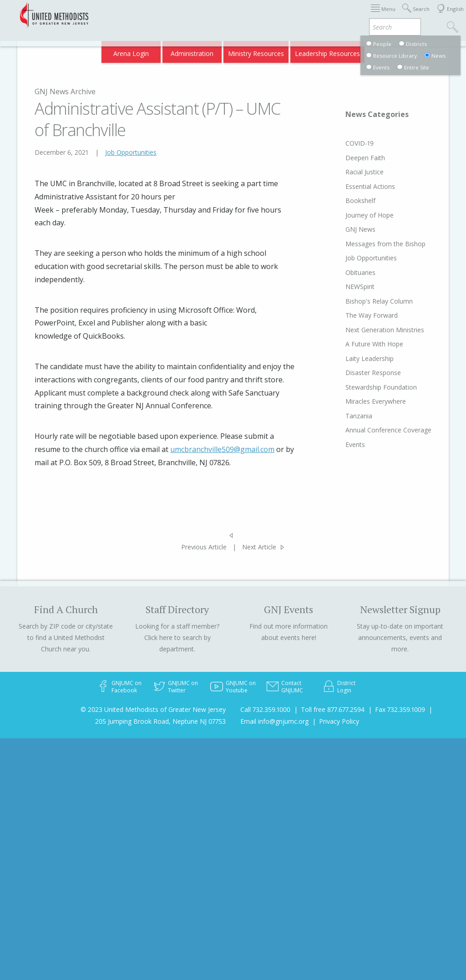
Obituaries (347, 272)
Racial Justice (351, 172)
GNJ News (347, 229)
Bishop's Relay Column (366, 301)
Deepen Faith (352, 158)
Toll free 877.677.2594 (333, 709)
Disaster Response (360, 373)
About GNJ (307, 15)
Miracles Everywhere (362, 401)
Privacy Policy (339, 721)
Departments (382, 15)
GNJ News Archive (65, 91)
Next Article (259, 547)
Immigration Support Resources (236, 15)
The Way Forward (358, 315)
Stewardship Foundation (368, 387)
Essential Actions (357, 186)
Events (342, 452)
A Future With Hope (361, 344)
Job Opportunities (131, 152)
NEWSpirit (347, 287)
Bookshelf (347, 201)
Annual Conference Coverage (360, 434)
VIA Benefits (348, 51)
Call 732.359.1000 (265, 709)
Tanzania (346, 416)
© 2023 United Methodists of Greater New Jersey (153, 709)
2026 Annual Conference (145, 15)
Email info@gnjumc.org (274, 721)
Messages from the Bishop (372, 244)
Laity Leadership (356, 358)
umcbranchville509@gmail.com (222, 449)
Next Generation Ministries (372, 330)
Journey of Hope (356, 215)
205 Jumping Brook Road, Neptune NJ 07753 (160, 721)
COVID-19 (346, 143)
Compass (388, 51)
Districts (342, 15)
